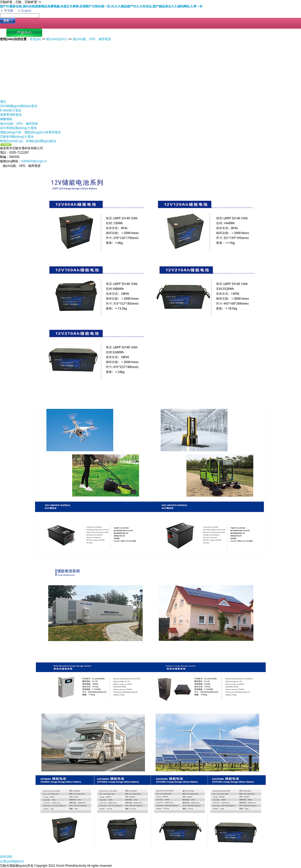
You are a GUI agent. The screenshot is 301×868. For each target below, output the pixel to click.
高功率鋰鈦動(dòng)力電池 (18, 128)
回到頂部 (6, 857)
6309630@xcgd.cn (34, 161)
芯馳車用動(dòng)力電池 (17, 137)
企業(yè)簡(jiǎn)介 (12, 861)
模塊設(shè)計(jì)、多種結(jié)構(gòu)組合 (28, 141)
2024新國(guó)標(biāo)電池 (19, 106)
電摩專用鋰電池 (11, 115)
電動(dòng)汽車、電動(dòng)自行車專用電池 (30, 132)
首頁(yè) (35, 39)
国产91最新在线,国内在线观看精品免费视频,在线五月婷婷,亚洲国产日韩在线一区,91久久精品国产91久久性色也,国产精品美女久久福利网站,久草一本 (101, 6)
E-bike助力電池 (10, 110)
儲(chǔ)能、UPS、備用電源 (92, 39)
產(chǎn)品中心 (57, 39)
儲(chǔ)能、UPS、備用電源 (19, 124)
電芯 (3, 102)
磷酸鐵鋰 (6, 119)
